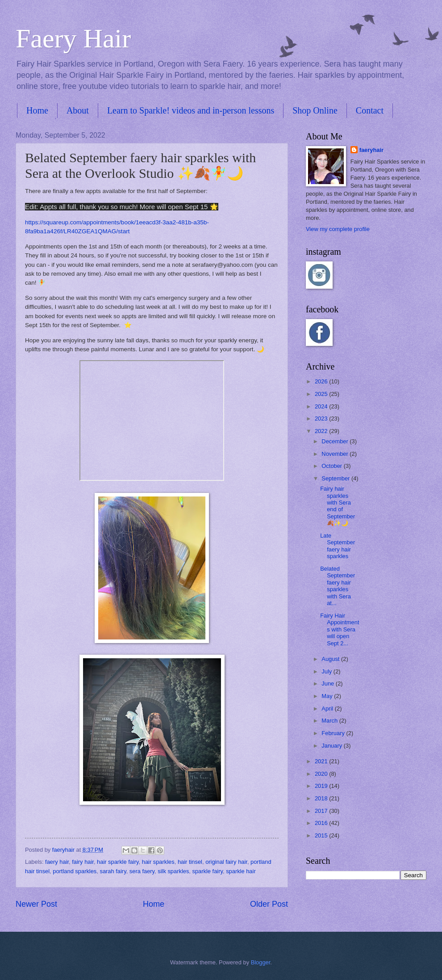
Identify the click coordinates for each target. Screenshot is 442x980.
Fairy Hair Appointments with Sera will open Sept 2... (340, 629)
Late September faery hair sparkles (338, 546)
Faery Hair (73, 38)
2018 (322, 798)
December (336, 441)
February (334, 733)
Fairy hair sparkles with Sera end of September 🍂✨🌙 (338, 506)
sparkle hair (241, 871)
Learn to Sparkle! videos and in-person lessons (191, 110)
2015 (322, 835)
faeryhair (371, 150)
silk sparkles (173, 871)
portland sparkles (75, 871)
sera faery (142, 871)
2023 (322, 418)
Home (37, 110)
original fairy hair (226, 862)
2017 (322, 811)
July (327, 671)
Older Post (269, 904)
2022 (322, 431)
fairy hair (83, 862)
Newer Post (36, 904)
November (336, 454)
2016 (322, 823)
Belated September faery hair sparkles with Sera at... (338, 586)
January (332, 746)
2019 (322, 786)
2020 (322, 774)
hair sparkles (158, 862)
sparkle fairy (208, 871)
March (330, 721)
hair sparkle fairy (118, 862)
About (78, 110)
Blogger (261, 962)
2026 (322, 381)
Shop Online (315, 110)
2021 (322, 761)
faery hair (57, 862)
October (332, 466)
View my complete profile (338, 229)
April (328, 709)
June (329, 683)
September (336, 478)
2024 (322, 406)
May (328, 696)
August (331, 659)
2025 (322, 394)
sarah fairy (113, 871)
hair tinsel (190, 862)
